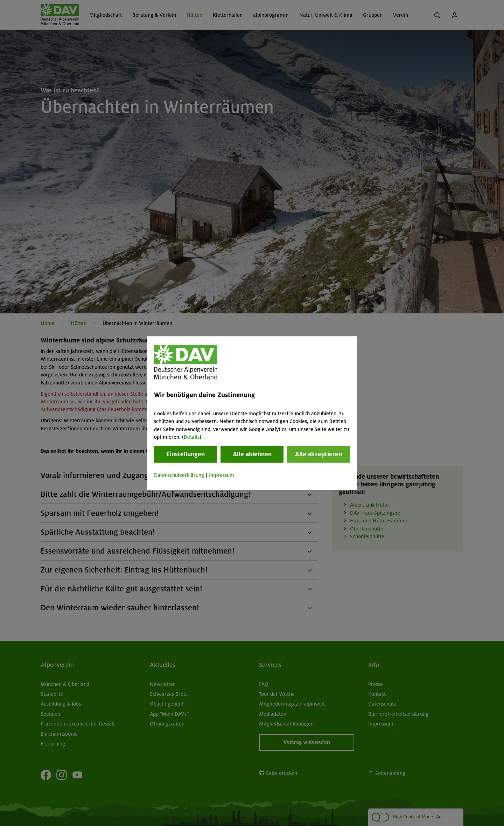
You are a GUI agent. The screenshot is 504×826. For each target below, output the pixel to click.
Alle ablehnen (252, 454)
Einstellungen (185, 454)
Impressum (222, 476)
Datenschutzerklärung (179, 476)
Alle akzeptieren (318, 454)
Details (192, 437)
